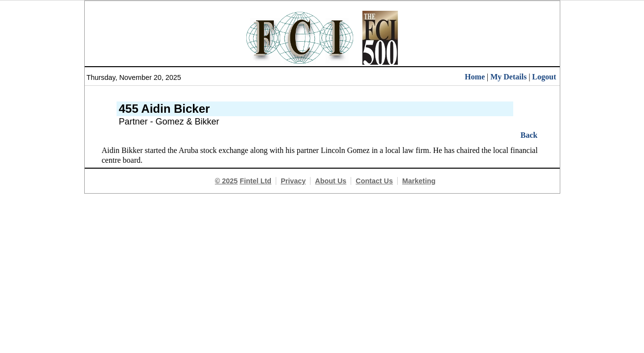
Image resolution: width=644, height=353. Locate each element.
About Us (331, 181)
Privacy (293, 181)
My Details (508, 77)
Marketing (419, 181)
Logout (544, 77)
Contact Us (374, 181)
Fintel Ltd (255, 181)
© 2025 (227, 181)
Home (475, 77)
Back (529, 135)
